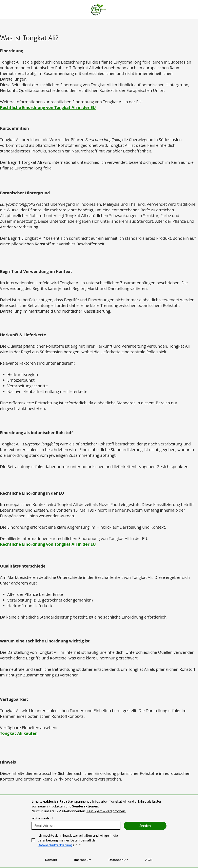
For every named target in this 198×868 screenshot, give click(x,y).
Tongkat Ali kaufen (19, 733)
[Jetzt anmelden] (75, 826)
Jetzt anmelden (43, 818)
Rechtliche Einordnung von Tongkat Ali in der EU (48, 107)
